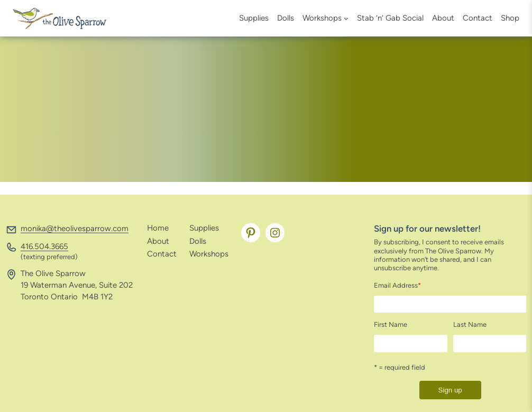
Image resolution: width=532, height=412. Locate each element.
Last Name (470, 324)
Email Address (397, 285)
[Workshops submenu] (346, 18)
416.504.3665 (44, 246)
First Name (391, 324)
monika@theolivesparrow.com (75, 228)
